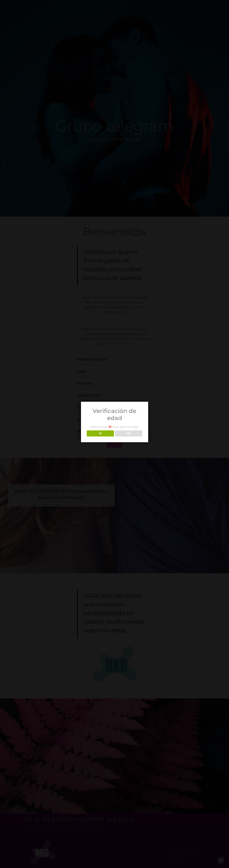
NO (129, 433)
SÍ (100, 433)
